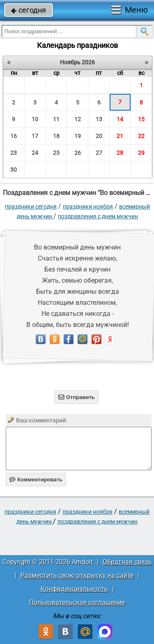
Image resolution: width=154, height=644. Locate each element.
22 (141, 136)
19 (78, 136)
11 (56, 119)
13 (99, 119)
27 (99, 153)
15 (141, 119)
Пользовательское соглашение (77, 602)
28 (120, 153)
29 (141, 153)
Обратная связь (127, 562)
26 (78, 153)
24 (35, 153)
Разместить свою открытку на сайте (77, 575)
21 (120, 136)
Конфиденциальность (74, 589)
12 (78, 119)
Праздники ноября (88, 206)
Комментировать (36, 480)
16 (14, 136)
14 (120, 119)
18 (56, 136)
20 (99, 136)
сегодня (29, 10)
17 (35, 136)
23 (14, 153)
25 (56, 153)
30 (14, 170)
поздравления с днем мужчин (98, 216)
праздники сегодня (31, 206)
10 (35, 119)
